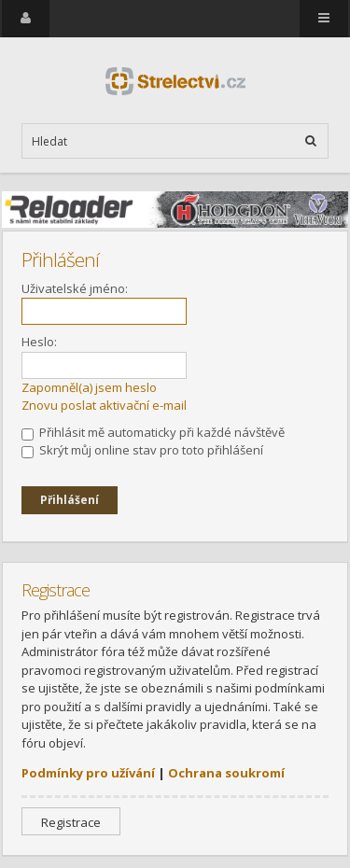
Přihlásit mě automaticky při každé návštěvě (153, 432)
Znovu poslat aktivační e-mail (104, 405)
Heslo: (39, 342)
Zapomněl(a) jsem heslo (89, 387)
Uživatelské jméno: (75, 288)
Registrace (71, 822)
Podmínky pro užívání (88, 773)
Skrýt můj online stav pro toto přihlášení (142, 450)
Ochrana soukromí (226, 773)
